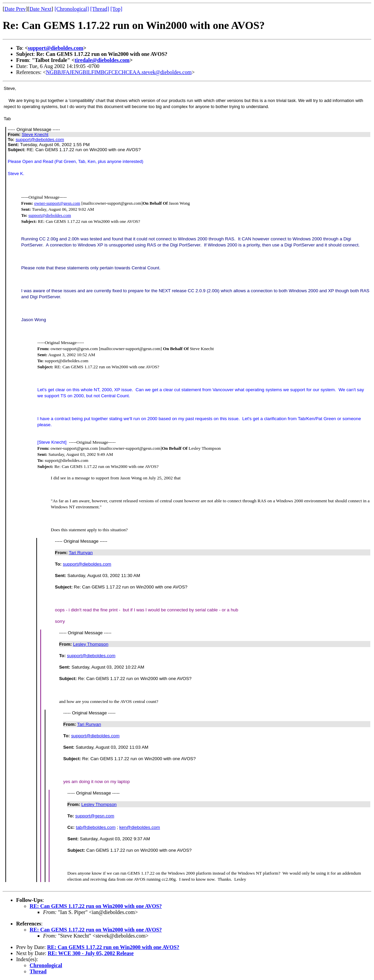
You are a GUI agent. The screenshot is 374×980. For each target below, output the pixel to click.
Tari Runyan (81, 553)
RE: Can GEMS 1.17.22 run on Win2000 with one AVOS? (96, 906)
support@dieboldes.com (56, 48)
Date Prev (15, 9)
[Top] (116, 9)
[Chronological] (72, 9)
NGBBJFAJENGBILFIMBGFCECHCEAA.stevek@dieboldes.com (119, 72)
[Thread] (100, 9)
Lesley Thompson (91, 644)
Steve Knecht (35, 134)
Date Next (41, 9)
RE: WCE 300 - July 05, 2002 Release (91, 953)
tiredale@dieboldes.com (102, 60)
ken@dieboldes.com (140, 827)
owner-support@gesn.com (57, 203)
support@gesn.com (95, 816)
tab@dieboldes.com (96, 827)
